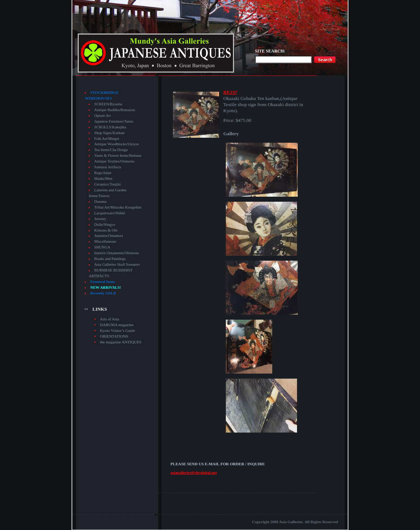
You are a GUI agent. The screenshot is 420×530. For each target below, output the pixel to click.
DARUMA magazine (117, 325)
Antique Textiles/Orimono (114, 161)
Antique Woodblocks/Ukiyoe (117, 144)
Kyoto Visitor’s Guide (117, 330)
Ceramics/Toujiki (108, 184)
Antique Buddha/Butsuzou (115, 110)
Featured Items (103, 282)
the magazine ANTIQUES (121, 342)
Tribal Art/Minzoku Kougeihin (118, 207)
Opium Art (102, 116)
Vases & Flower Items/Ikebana (118, 156)
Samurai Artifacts (108, 167)
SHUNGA (102, 247)
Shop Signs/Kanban (109, 133)
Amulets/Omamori (109, 236)
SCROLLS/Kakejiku (110, 127)
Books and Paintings (110, 259)
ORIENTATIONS (114, 336)
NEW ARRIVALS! (106, 287)
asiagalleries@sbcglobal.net (194, 472)
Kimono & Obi (106, 230)
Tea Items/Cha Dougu (111, 150)
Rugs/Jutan (103, 173)
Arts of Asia (109, 319)
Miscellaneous (105, 241)
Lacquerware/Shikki (110, 213)
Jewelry (100, 219)
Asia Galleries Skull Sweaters (117, 264)
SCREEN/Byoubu (108, 104)
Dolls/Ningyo (105, 225)
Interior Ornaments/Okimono (117, 253)
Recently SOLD (103, 293)
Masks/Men (103, 179)
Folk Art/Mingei (107, 139)
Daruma (100, 202)
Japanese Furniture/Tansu (114, 121)
